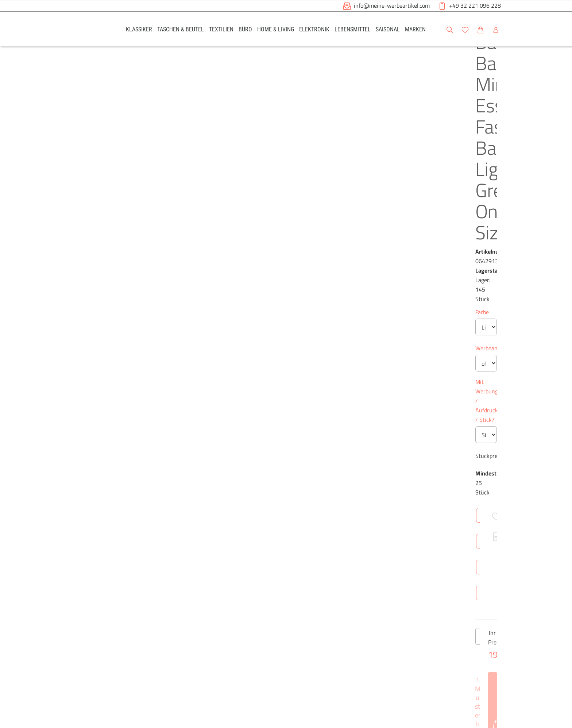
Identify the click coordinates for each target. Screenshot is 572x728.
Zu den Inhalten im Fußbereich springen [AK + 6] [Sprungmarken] (0, 0)
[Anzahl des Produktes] (286, 334)
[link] (139, 29)
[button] (560, 29)
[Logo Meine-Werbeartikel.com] (89, 30)
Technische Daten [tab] (314, 394)
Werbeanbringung (276, 189)
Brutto (344, 470)
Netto (320, 470)
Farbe (260, 153)
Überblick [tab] (266, 394)
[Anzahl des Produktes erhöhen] (311, 334)
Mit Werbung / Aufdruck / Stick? (294, 223)
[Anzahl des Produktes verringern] (261, 334)
